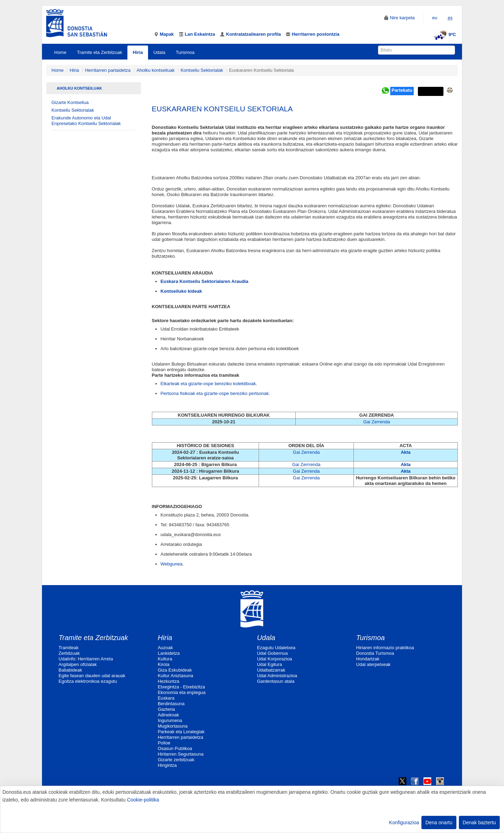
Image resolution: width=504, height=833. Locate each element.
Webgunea (172, 564)
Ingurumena (170, 720)
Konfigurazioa (404, 822)
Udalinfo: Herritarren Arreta (86, 659)
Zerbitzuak (69, 653)
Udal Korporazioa (274, 659)
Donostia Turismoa (375, 653)
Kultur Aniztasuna (176, 676)
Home (60, 52)
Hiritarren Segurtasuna (181, 754)
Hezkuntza (169, 681)
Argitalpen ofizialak (78, 664)
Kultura (165, 659)
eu (435, 18)
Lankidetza (169, 653)
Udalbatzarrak (271, 670)
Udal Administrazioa (277, 676)
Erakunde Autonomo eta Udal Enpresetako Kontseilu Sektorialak (86, 121)
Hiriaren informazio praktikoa (385, 648)
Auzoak (165, 648)
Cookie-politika (143, 800)
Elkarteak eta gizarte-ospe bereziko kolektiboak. (209, 384)
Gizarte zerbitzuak (176, 760)
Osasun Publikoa (175, 748)
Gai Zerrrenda (306, 464)
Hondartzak (368, 659)
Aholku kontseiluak (155, 70)
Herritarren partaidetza (108, 70)
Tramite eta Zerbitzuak (100, 52)
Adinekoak (169, 715)
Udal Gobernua (272, 653)
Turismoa (185, 52)
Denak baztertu (479, 822)
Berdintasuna (171, 704)
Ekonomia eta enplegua (182, 692)
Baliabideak (70, 670)
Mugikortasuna (173, 726)
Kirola (164, 664)
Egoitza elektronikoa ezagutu (88, 681)
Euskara (166, 698)
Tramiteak (68, 648)
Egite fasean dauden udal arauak (92, 676)
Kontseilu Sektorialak (202, 70)
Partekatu (402, 90)
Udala (159, 52)
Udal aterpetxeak (373, 664)
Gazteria (166, 709)
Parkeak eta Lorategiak (181, 732)
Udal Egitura (269, 664)
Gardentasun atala (276, 681)
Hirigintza (167, 765)
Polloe (164, 743)
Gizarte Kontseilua (70, 102)
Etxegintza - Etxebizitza (181, 687)
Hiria (138, 52)
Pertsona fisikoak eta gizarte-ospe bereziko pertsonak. (215, 393)
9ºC (444, 34)
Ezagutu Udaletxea (276, 648)
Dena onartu (439, 822)
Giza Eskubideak (175, 670)
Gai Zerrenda (377, 422)
